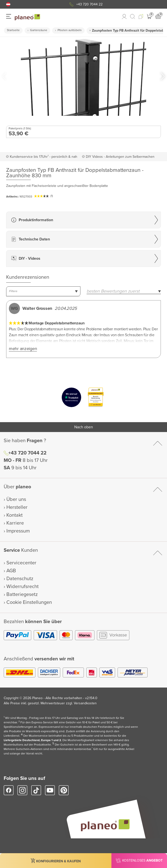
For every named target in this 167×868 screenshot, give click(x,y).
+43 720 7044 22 (89, 4)
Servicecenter (21, 563)
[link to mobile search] (133, 17)
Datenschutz (20, 579)
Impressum (18, 531)
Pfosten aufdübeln (70, 30)
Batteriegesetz (22, 594)
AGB (11, 571)
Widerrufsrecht (23, 587)
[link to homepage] (27, 17)
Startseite (13, 30)
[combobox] (43, 291)
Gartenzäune (39, 30)
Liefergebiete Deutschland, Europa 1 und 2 (32, 740)
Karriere (15, 523)
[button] (8, 4)
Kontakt (15, 515)
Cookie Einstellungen (29, 602)
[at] (8, 4)
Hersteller (17, 507)
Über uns (16, 499)
